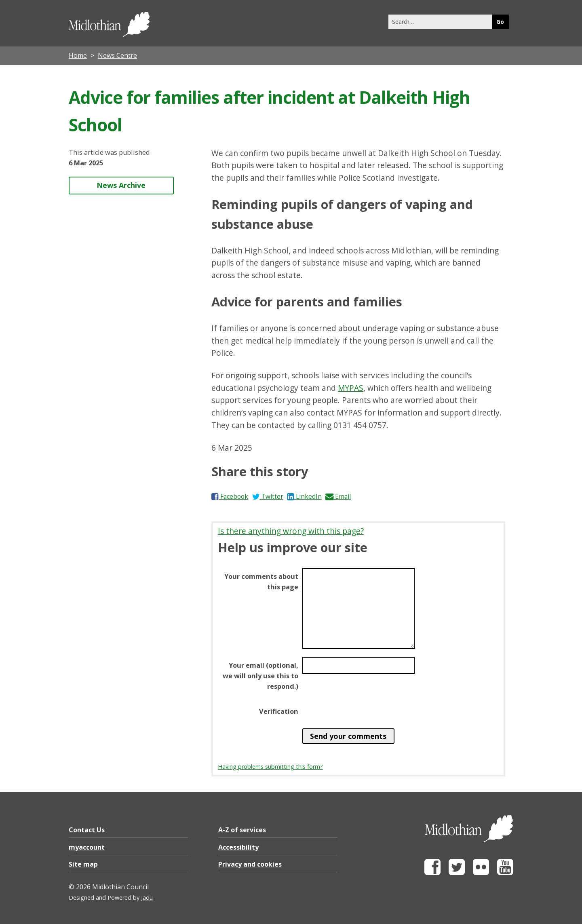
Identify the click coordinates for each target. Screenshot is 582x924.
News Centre (117, 55)
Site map (83, 864)
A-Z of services (242, 830)
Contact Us (87, 830)
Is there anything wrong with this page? (291, 531)
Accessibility (238, 847)
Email (338, 497)
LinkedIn (304, 497)
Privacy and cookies (250, 864)
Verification (279, 711)
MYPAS (351, 388)
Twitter (268, 497)
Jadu (147, 898)
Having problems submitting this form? (270, 767)
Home (78, 55)
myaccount (87, 847)
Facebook (230, 497)
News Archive (121, 185)
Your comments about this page (261, 582)
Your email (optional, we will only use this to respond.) (260, 676)
